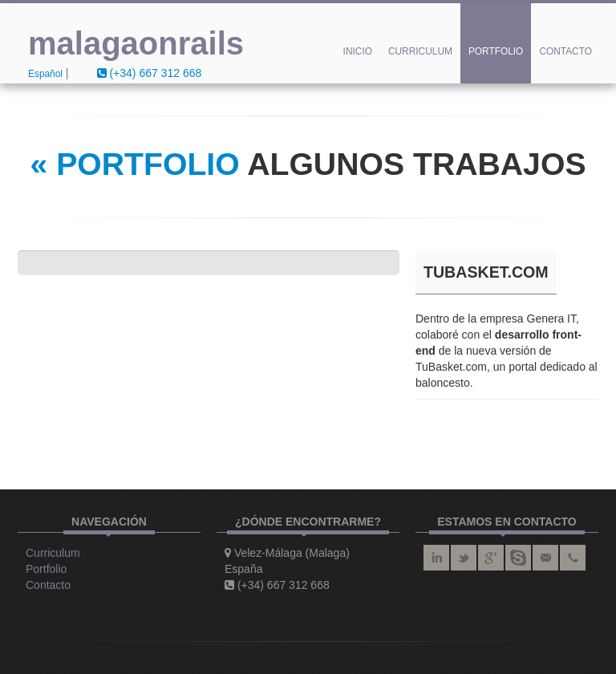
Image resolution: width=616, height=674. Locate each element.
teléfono (573, 558)
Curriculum (420, 51)
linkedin (436, 558)
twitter (464, 558)
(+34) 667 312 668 (150, 73)
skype (518, 558)
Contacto (565, 51)
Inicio (358, 51)
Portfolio (496, 51)
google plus (491, 558)
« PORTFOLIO (134, 164)
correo (545, 558)
